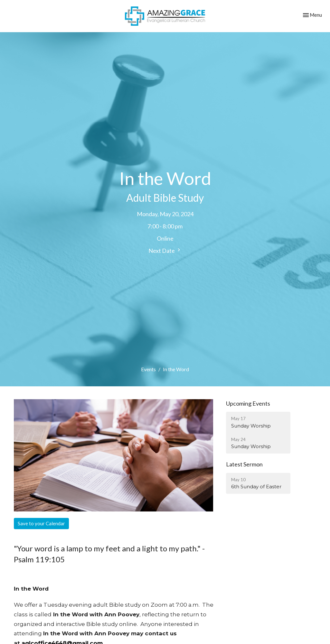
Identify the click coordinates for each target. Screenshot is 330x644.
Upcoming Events (248, 403)
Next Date (165, 250)
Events (148, 369)
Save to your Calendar (41, 523)
